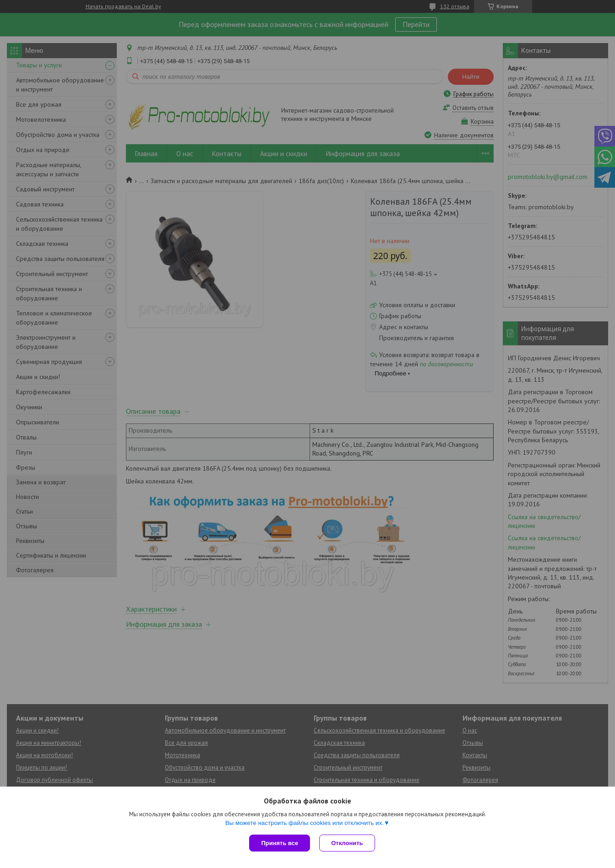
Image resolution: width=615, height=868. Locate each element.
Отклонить (347, 843)
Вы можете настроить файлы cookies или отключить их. (305, 823)
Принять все (280, 843)
